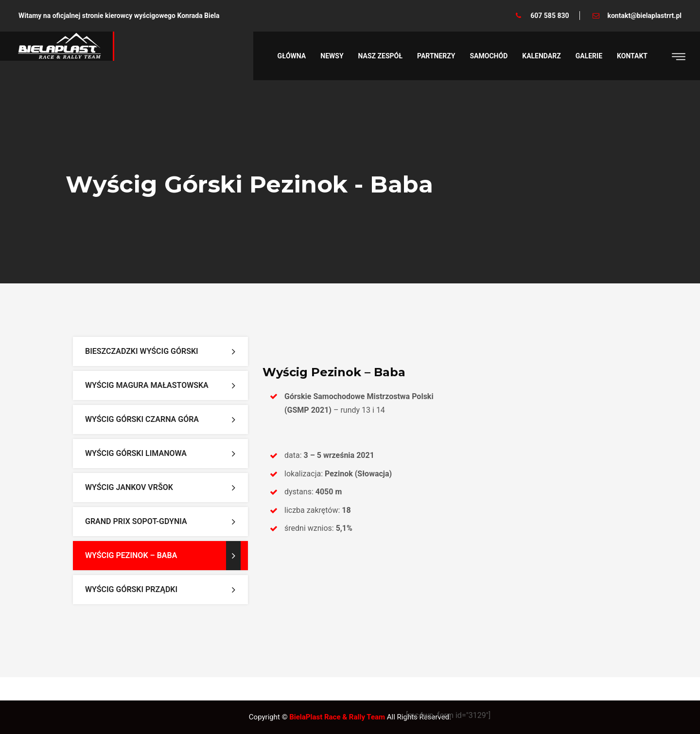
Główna (292, 56)
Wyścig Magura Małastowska (147, 385)
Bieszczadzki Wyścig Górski (142, 351)
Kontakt (632, 56)
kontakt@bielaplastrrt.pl (644, 16)
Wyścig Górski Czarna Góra (142, 419)
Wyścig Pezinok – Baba (131, 555)
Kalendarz (541, 56)
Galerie (589, 56)
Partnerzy (436, 56)
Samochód (489, 56)
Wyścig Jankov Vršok (129, 487)
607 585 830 (550, 16)
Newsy (332, 56)
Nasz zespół (380, 56)
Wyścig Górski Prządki (131, 589)
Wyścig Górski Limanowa (136, 453)
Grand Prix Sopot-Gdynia (136, 521)
